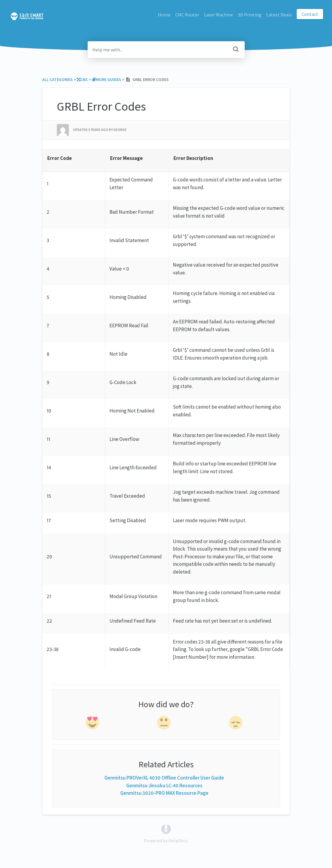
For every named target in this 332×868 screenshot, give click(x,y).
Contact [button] (310, 14)
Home (164, 15)
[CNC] (82, 80)
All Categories (57, 80)
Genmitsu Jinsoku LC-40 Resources (164, 786)
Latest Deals (279, 15)
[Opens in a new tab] (166, 828)
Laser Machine (218, 15)
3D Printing (250, 15)
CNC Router (187, 15)
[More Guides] (107, 80)
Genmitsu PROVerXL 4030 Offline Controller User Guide (164, 778)
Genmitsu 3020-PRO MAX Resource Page (164, 793)
